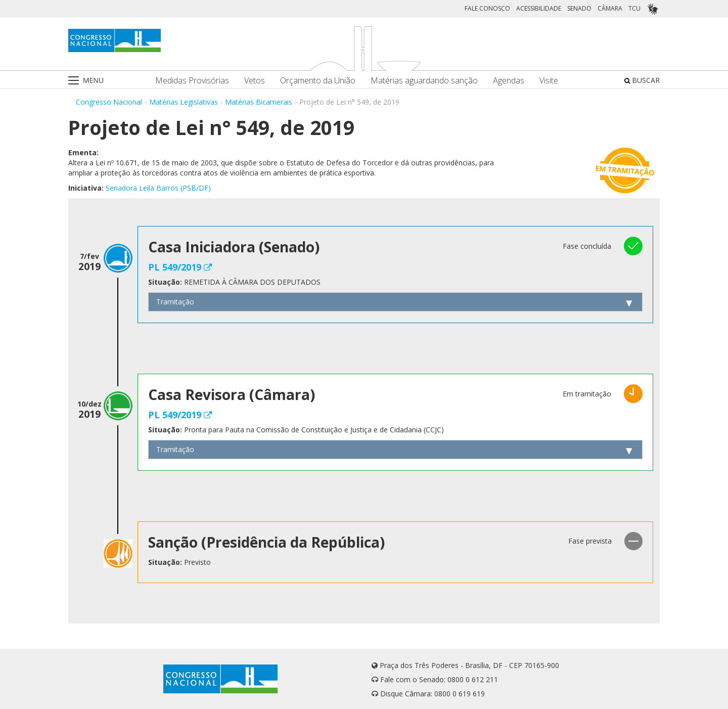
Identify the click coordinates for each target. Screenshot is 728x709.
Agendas (509, 81)
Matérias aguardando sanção (424, 81)
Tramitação (175, 302)
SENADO (579, 8)
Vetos (255, 81)
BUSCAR (642, 80)
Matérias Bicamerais (259, 102)
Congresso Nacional (109, 102)
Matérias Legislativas (184, 102)
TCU (634, 8)
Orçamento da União (318, 81)
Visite (549, 81)
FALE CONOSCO (487, 8)
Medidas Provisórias (192, 81)
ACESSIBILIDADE (539, 8)
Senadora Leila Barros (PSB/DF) (158, 188)
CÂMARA (610, 8)
